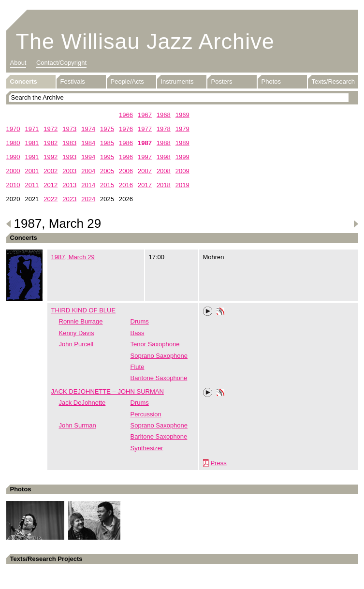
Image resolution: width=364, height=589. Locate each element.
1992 (51, 157)
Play (208, 311)
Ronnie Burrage (81, 321)
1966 (126, 115)
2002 (51, 171)
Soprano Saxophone (159, 356)
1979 (182, 129)
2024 (88, 199)
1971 (32, 129)
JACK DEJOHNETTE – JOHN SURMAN (108, 391)
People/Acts (127, 81)
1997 (145, 157)
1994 (88, 157)
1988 (164, 143)
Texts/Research (334, 81)
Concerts (24, 81)
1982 (51, 143)
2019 (182, 185)
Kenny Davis (77, 333)
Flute (138, 367)
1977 (145, 129)
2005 (107, 171)
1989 (182, 143)
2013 (69, 185)
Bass (138, 333)
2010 (13, 185)
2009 (182, 171)
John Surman (78, 425)
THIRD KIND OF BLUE (84, 310)
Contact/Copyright (61, 63)
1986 (126, 143)
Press (219, 463)
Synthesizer (147, 448)
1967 (145, 115)
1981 (32, 143)
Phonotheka (220, 312)
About (18, 63)
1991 (32, 157)
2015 (107, 185)
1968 (164, 115)
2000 (13, 171)
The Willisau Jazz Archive (145, 41)
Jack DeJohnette (82, 403)
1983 (69, 143)
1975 (107, 129)
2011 (32, 185)
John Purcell (76, 344)
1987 (145, 143)
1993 (69, 157)
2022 (51, 199)
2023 (69, 199)
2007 (145, 171)
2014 (88, 185)
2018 (164, 185)
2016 (126, 185)
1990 (13, 157)
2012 (51, 185)
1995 (107, 157)
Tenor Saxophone (155, 344)
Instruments (177, 81)
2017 (145, 185)
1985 (107, 143)
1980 (13, 143)
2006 (126, 171)
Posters (222, 81)
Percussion (146, 414)
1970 (13, 129)
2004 (88, 171)
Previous (9, 224)
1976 (126, 129)
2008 (164, 171)
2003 (69, 171)
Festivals (73, 81)
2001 (32, 171)
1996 (126, 157)
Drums (140, 321)
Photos (271, 81)
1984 (88, 143)
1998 (164, 157)
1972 (51, 129)
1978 (164, 129)
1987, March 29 (73, 257)
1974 (88, 129)
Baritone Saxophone (159, 378)
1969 (182, 115)
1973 (69, 129)
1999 (182, 157)
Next (356, 224)
